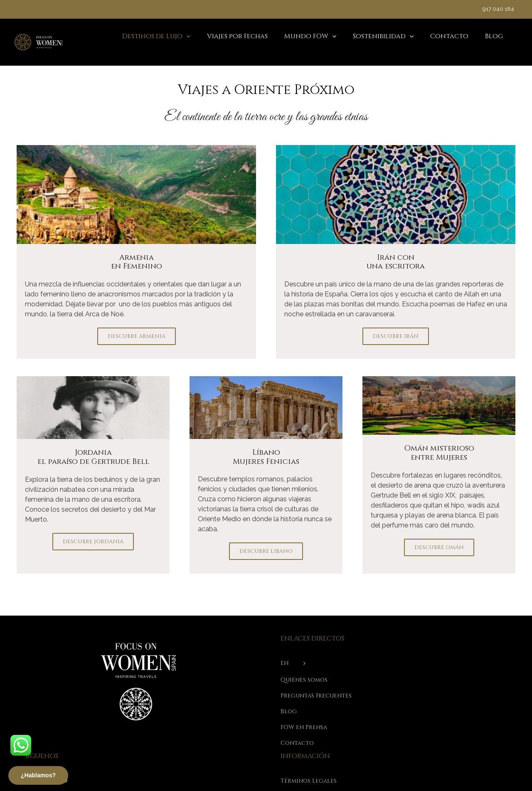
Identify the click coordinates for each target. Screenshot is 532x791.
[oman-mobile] (439, 379)
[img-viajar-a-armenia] (136, 148)
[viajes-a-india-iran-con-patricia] (396, 148)
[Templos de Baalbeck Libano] (266, 379)
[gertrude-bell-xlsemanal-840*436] (93, 379)
